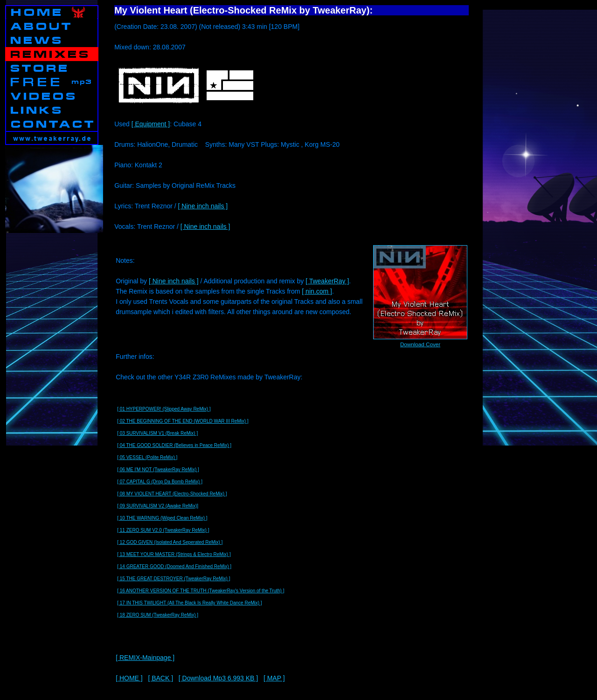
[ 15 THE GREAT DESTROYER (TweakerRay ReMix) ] (174, 579)
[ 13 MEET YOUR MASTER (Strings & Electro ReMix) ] (174, 554)
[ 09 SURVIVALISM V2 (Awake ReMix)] (158, 506)
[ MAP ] (274, 678)
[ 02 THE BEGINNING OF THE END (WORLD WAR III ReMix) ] (183, 421)
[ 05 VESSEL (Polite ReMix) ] (147, 457)
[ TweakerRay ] (327, 281)
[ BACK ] (160, 678)
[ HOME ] (129, 678)
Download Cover (420, 344)
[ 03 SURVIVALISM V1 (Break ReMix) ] (157, 433)
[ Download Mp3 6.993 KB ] (218, 678)
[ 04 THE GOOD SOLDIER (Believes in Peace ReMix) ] (174, 445)
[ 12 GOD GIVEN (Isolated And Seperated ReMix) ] (170, 542)
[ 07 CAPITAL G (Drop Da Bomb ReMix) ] (160, 482)
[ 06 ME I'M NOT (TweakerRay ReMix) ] (158, 470)
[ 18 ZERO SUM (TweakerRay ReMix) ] (158, 615)
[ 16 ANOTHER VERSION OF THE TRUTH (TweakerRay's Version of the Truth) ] (201, 591)
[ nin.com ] (317, 291)
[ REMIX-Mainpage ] (145, 658)
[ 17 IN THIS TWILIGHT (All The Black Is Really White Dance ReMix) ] (189, 603)
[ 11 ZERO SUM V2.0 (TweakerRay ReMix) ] (163, 530)
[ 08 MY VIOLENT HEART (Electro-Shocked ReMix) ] (172, 494)
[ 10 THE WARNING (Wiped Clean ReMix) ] (162, 518)
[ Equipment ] (151, 124)
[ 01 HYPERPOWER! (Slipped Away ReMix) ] (164, 409)
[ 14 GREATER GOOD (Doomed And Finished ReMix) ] (174, 566)
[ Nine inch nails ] (203, 206)
